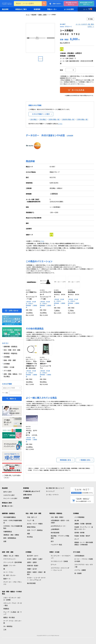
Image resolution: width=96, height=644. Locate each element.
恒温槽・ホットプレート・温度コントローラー (84, 528)
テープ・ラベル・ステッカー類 (13, 622)
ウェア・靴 (31, 520)
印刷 (90, 19)
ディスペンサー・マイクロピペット (61, 557)
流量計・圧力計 (32, 569)
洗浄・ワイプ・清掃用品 (35, 530)
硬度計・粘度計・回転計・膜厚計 (36, 573)
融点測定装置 (31, 583)
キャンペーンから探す (10, 498)
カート (87, 9)
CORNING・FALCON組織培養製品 (13, 527)
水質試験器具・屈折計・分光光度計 (60, 522)
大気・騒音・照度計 (57, 517)
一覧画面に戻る (85, 460)
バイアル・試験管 (80, 570)
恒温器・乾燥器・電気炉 (82, 536)
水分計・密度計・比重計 (35, 559)
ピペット (54, 564)
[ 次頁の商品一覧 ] (82, 119)
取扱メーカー (52, 9)
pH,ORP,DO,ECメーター (58, 526)
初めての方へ (57, 4)
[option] (41, 39)
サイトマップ (50, 491)
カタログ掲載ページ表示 (41, 114)
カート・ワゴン (8, 572)
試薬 (5, 541)
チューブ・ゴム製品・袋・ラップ (13, 613)
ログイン (71, 4)
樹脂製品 (6, 609)
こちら (60, 124)
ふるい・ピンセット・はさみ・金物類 (12, 599)
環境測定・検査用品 (56, 513)
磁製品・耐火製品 (9, 617)
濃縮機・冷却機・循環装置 (83, 524)
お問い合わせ (13, 311)
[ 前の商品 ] (34, 119)
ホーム (28, 15)
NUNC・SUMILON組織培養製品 (13, 522)
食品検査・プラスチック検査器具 (60, 537)
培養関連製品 (8, 532)
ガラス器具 (77, 552)
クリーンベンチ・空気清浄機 (13, 562)
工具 (5, 630)
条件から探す (8, 492)
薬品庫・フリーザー (10, 566)
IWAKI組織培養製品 (10, 517)
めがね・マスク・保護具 (35, 524)
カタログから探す (9, 495)
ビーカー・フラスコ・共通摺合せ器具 (84, 560)
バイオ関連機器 (79, 517)
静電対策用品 (31, 527)
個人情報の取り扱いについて (55, 488)
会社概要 (26, 498)
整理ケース (7, 579)
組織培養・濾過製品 (8, 513)
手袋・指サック (32, 517)
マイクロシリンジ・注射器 (59, 561)
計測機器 (28, 552)
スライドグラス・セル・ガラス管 (84, 566)
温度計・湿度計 (43, 15)
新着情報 (37, 9)
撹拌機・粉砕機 (79, 533)
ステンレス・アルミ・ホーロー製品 (13, 604)
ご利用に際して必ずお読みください (12, 477)
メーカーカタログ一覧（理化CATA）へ (85, 25)
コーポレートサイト (52, 495)
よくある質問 (69, 9)
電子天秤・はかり (33, 556)
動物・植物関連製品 (10, 538)
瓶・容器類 (78, 573)
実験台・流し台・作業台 (11, 556)
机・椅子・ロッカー (10, 575)
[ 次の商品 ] (43, 119)
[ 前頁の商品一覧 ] (54, 119)
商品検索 (5, 9)
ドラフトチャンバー (10, 559)
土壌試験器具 (55, 529)
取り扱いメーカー (8, 506)
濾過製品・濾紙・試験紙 (11, 535)
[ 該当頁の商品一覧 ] (68, 119)
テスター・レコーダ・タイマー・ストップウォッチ (36, 579)
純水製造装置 (55, 533)
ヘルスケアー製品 (56, 545)
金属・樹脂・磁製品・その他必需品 (12, 593)
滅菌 (28, 534)
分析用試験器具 (79, 556)
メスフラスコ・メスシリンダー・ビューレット (60, 569)
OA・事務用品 (8, 626)
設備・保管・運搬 (8, 552)
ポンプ (77, 539)
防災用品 (30, 537)
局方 (52, 541)
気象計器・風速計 (33, 566)
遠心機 (77, 520)
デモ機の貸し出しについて (32, 491)
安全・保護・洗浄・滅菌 (33, 513)
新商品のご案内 (21, 9)
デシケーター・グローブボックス (13, 583)
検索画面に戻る (66, 460)
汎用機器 (76, 513)
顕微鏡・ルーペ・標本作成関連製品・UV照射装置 (84, 543)
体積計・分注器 (54, 552)
